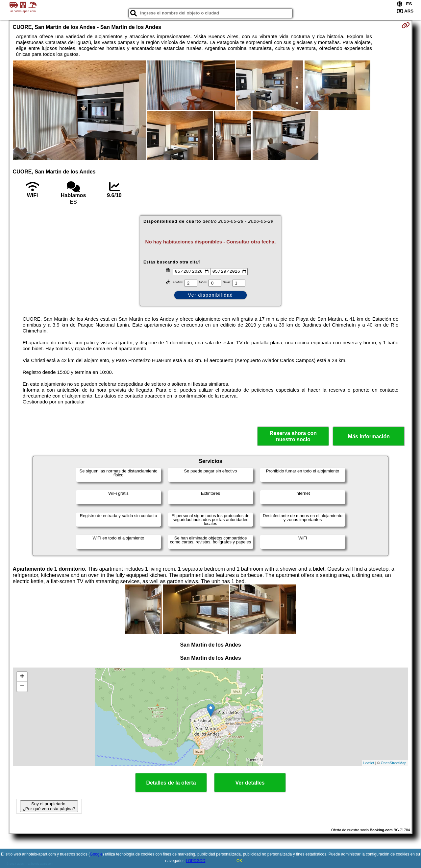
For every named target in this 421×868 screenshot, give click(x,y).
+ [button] (22, 677)
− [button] (22, 687)
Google (96, 854)
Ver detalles (250, 783)
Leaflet (369, 763)
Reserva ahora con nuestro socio (293, 436)
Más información (369, 436)
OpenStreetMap (394, 763)
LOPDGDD (196, 861)
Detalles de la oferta (171, 783)
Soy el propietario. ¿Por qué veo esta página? (49, 806)
